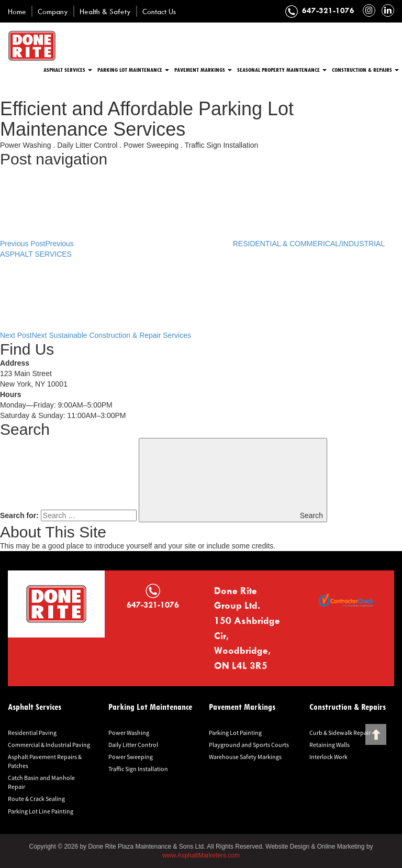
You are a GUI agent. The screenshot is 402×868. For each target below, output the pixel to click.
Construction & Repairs (365, 70)
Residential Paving (32, 733)
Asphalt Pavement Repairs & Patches (45, 761)
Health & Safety (105, 11)
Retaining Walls (330, 745)
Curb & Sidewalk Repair (340, 733)
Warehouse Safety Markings (245, 757)
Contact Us (159, 11)
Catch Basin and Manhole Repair (41, 782)
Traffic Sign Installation (138, 769)
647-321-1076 (328, 10)
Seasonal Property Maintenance (282, 70)
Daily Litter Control (133, 745)
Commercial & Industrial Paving (49, 745)
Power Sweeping (131, 757)
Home (17, 11)
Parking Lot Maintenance (133, 70)
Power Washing (129, 733)
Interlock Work (328, 757)
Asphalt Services (68, 70)
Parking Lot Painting (235, 733)
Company (53, 11)
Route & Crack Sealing (36, 799)
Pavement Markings (203, 70)
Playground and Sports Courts (249, 745)
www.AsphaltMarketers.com (201, 855)
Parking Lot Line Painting (41, 811)
